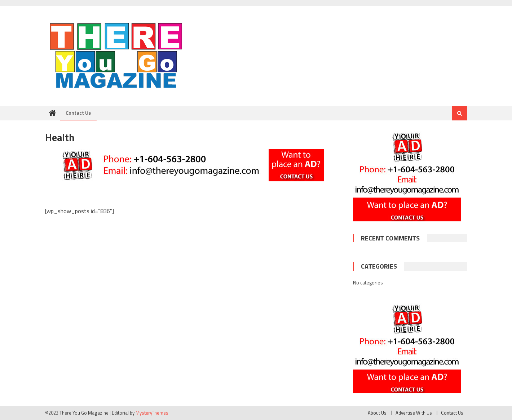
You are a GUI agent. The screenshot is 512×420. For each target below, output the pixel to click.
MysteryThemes (152, 413)
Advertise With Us (414, 413)
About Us (377, 413)
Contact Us (78, 113)
